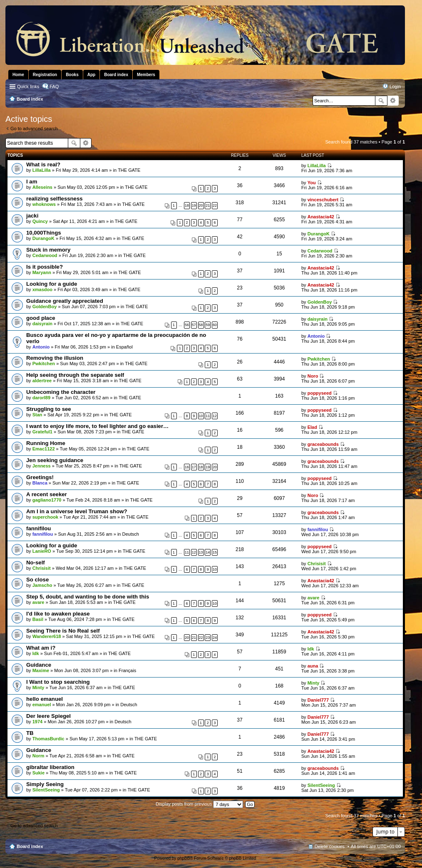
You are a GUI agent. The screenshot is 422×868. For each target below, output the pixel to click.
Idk (36, 653)
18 (187, 205)
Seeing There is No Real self (63, 631)
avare (38, 602)
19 (194, 205)
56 (187, 325)
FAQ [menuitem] (54, 87)
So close (37, 580)
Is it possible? (45, 267)
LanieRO (42, 551)
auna (313, 666)
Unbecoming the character (61, 392)
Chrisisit (42, 568)
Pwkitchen (44, 364)
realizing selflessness (55, 199)
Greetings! (40, 477)
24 (215, 638)
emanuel (42, 705)
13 (201, 552)
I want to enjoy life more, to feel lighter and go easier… (97, 426)
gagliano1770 (47, 500)
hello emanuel (45, 699)
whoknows (44, 204)
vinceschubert (323, 200)
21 (208, 205)
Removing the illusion (55, 358)
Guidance (39, 665)
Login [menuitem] (395, 87)
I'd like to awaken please (58, 614)
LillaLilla (42, 170)
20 (201, 205)
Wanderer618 (47, 636)
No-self (36, 563)
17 (194, 467)
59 (208, 325)
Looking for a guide (52, 284)
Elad (312, 427)
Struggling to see (49, 409)
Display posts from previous (199, 804)
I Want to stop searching (58, 682)
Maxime (41, 670)
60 (215, 325)
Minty (38, 687)
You (312, 183)
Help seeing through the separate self (75, 375)
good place (41, 318)
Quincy (40, 221)
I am (32, 182)
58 (201, 325)
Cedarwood (45, 255)
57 (194, 325)
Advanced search (393, 101)
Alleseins (42, 187)
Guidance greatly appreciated (65, 301)
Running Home (46, 443)
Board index (30, 846)
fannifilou (38, 528)
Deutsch (131, 534)
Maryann (42, 272)
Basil (38, 619)
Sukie (38, 773)
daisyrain (42, 324)
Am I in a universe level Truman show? (77, 511)
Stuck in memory (48, 250)
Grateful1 (42, 432)
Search (381, 101)
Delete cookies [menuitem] (330, 846)
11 (208, 416)
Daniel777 (318, 700)
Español (124, 347)
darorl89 (41, 398)
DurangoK (43, 238)
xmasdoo (42, 289)
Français (127, 670)
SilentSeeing (46, 790)
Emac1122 (44, 449)
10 (201, 416)
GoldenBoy (45, 307)
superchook (45, 517)
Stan (37, 415)
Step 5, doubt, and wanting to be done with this (88, 597)
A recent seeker (47, 494)
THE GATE (129, 170)
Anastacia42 (321, 217)
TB (30, 733)
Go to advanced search (34, 129)
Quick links (28, 87)
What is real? (43, 164)
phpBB (184, 858)
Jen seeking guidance (55, 460)
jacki (32, 216)
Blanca (40, 483)
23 (208, 638)
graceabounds (323, 444)
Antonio (41, 347)
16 (187, 467)
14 (208, 552)
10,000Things (44, 233)
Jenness (42, 466)
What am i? (41, 648)
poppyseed (320, 393)
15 (215, 552)
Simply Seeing (45, 784)
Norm (38, 756)
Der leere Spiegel (48, 716)
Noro (313, 376)
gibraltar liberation (50, 767)
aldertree (42, 381)
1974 (37, 722)
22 (215, 205)
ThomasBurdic (48, 739)
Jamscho (42, 585)
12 (215, 416)
